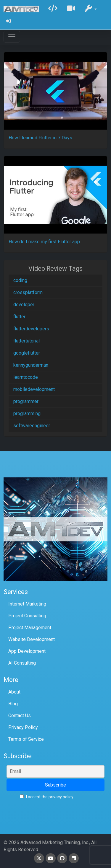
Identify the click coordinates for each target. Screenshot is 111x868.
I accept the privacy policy (47, 797)
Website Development (32, 639)
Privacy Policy (23, 727)
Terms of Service (26, 739)
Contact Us (20, 716)
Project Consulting (27, 616)
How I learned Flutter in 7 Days (40, 138)
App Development (27, 651)
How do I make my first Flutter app (44, 242)
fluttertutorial (26, 341)
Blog (13, 704)
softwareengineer (32, 426)
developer (24, 305)
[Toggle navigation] (12, 37)
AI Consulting (22, 663)
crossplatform (28, 292)
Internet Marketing (27, 604)
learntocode (26, 377)
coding (20, 280)
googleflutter (27, 353)
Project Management (30, 628)
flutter (19, 317)
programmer (26, 401)
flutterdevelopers (31, 329)
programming (27, 413)
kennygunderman (31, 365)
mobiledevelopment (34, 389)
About (14, 692)
